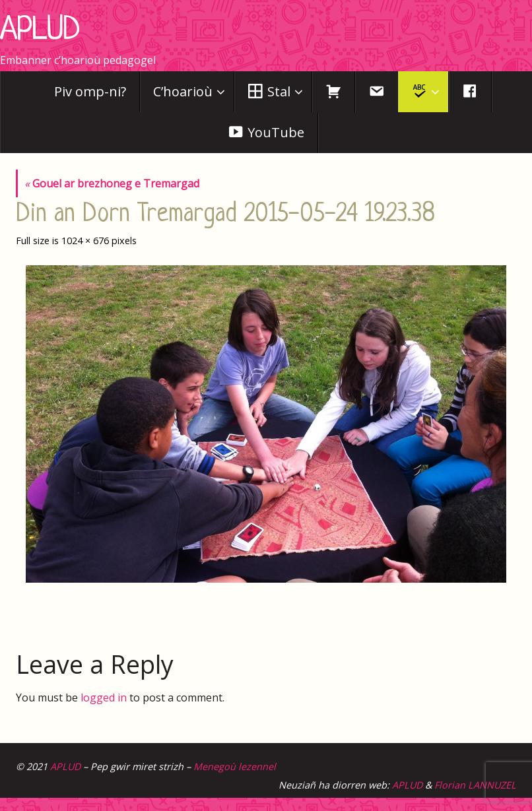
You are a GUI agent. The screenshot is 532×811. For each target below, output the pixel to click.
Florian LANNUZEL (475, 785)
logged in (104, 697)
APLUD (40, 31)
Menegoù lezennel (235, 766)
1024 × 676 (85, 241)
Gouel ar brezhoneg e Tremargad (112, 183)
